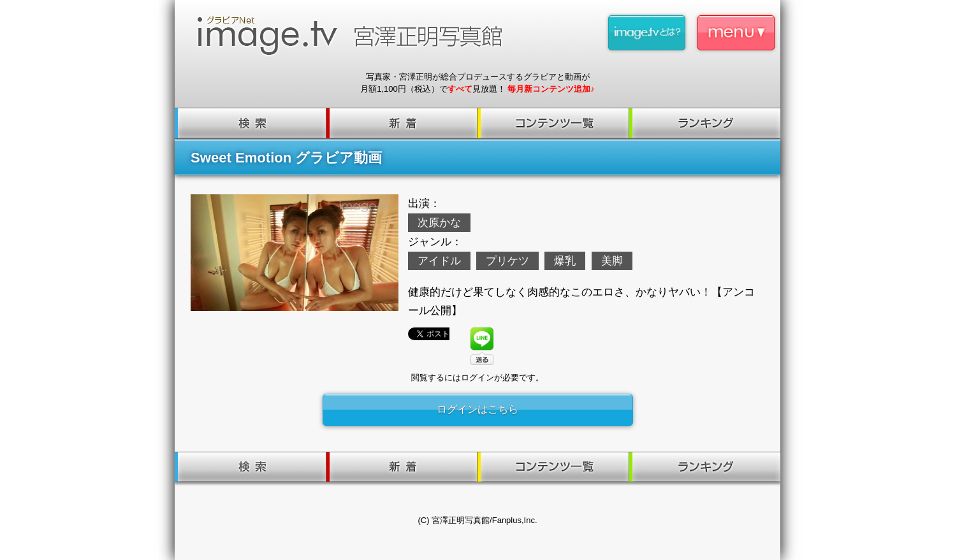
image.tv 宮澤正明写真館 (355, 36)
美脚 (612, 261)
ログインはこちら (477, 409)
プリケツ (507, 261)
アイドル (439, 261)
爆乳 (565, 261)
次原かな (439, 223)
